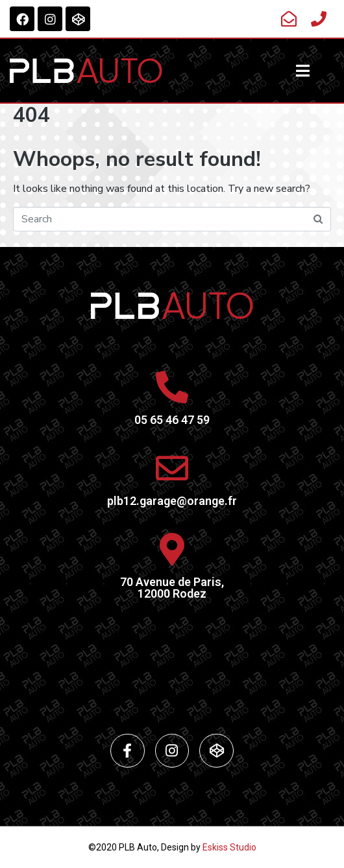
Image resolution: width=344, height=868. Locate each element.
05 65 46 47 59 (172, 420)
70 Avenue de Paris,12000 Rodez (172, 588)
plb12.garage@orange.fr (172, 501)
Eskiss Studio (229, 847)
